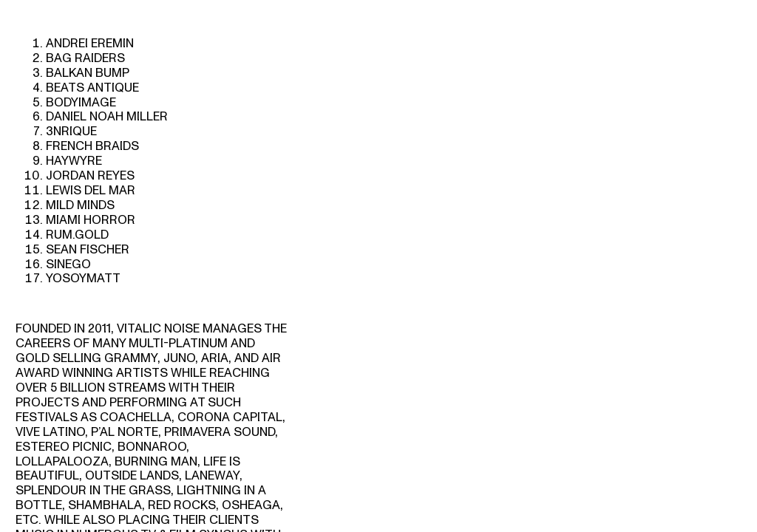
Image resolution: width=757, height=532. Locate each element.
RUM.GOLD (77, 235)
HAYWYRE (74, 161)
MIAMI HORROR (91, 220)
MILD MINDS (80, 205)
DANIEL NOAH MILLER (107, 116)
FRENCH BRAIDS (92, 146)
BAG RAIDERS (85, 58)
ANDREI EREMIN (90, 43)
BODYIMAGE (81, 102)
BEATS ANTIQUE (92, 88)
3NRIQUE (71, 131)
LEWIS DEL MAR (91, 190)
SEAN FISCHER (88, 249)
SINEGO (68, 264)
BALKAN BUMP (88, 73)
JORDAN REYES (90, 175)
